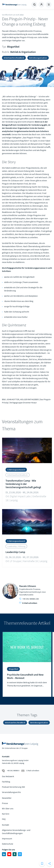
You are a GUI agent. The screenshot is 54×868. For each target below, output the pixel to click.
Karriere (6, 814)
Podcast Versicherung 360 (13, 787)
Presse (5, 803)
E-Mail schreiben (28, 603)
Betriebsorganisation (38, 58)
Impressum (7, 838)
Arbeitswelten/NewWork (14, 58)
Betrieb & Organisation (23, 52)
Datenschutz (8, 844)
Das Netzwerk (8, 776)
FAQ (4, 819)
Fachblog (6, 782)
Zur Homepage (15, 5)
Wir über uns (8, 808)
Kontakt (5, 825)
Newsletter (7, 798)
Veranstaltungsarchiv (11, 792)
